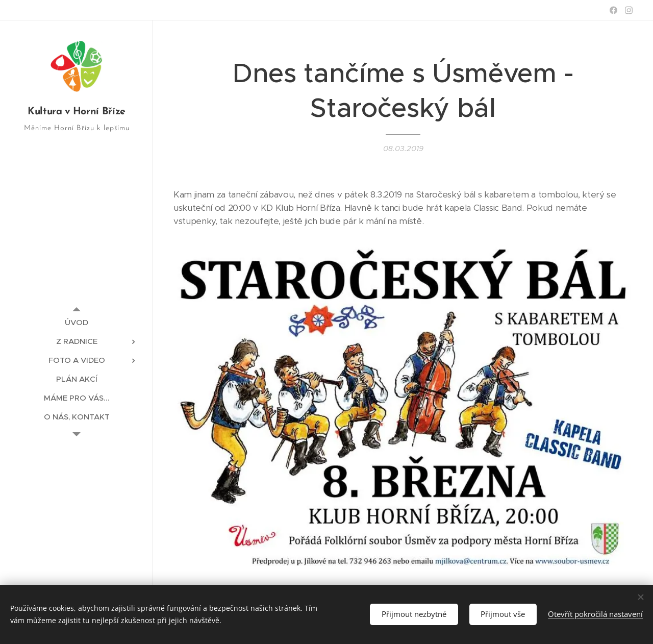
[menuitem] (77, 322)
